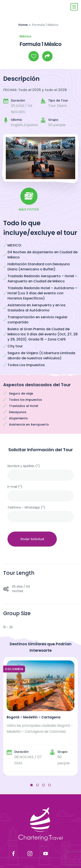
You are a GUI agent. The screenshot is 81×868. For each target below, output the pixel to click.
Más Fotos (29, 209)
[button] (31, 785)
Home (23, 25)
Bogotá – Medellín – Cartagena (34, 717)
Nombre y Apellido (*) (24, 466)
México (25, 36)
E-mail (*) (15, 487)
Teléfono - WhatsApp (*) (26, 507)
